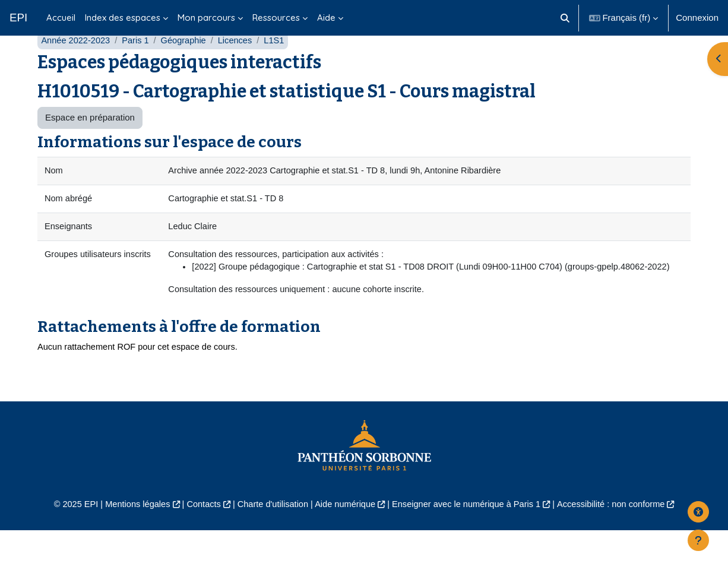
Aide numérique (344, 544)
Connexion (697, 18)
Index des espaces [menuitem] (123, 18)
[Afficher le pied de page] (698, 540)
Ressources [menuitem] (276, 18)
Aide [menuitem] (326, 18)
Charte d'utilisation (270, 544)
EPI (18, 18)
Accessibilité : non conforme (619, 544)
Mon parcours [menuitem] (206, 18)
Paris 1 (138, 64)
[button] (565, 18)
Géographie (187, 64)
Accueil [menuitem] (61, 18)
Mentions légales (130, 544)
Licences (240, 64)
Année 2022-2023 (76, 64)
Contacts (199, 544)
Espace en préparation (90, 141)
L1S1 (280, 64)
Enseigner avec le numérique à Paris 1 (470, 544)
